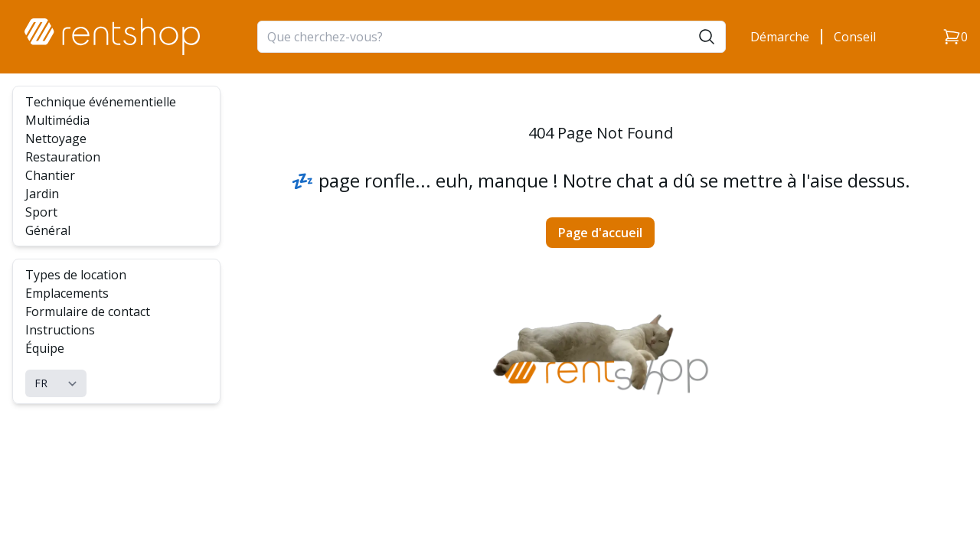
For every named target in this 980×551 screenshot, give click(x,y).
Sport (41, 212)
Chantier (50, 175)
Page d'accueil (600, 233)
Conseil (855, 37)
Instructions (60, 330)
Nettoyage (56, 139)
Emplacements (67, 293)
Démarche (780, 37)
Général (48, 230)
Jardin (42, 194)
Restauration (63, 157)
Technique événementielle (101, 102)
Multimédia (57, 120)
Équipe (45, 348)
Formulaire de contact (88, 311)
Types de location (76, 275)
